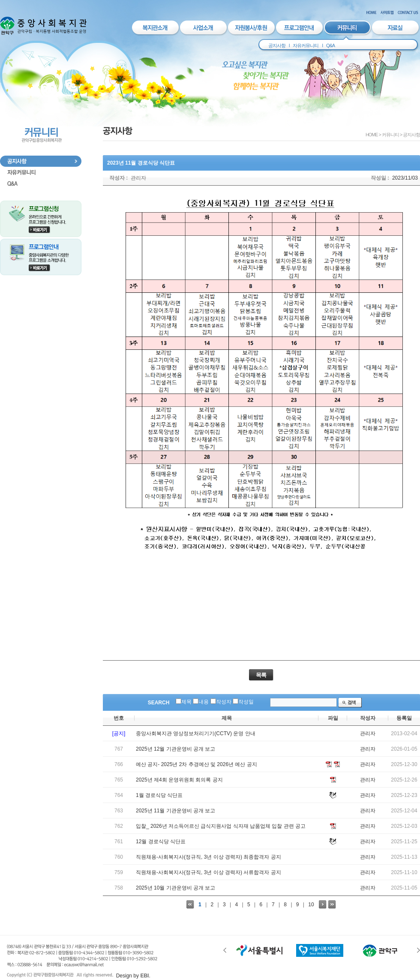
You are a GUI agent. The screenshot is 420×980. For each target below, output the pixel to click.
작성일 (246, 702)
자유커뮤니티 (306, 45)
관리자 (138, 178)
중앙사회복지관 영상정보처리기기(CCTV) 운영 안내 (196, 733)
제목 (186, 702)
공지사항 (277, 45)
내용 (204, 702)
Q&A (330, 45)
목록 (261, 675)
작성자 (224, 702)
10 (311, 905)
